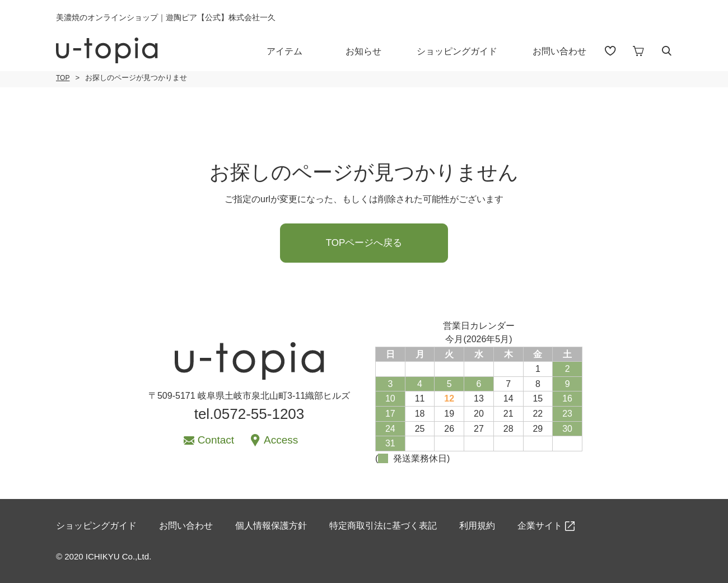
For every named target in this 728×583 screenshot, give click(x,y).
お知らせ (363, 51)
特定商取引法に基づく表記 (383, 526)
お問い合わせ (559, 51)
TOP (63, 78)
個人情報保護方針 (271, 526)
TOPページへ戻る (364, 243)
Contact (216, 440)
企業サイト (540, 526)
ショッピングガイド (457, 51)
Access (281, 440)
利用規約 (477, 526)
